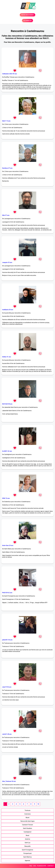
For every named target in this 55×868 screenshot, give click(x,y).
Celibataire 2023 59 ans (10, 74)
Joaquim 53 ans (7, 262)
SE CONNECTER (27, 20)
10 (38, 804)
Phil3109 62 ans (7, 593)
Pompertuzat (27, 853)
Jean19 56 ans (7, 687)
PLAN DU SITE (42, 866)
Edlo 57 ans (6, 215)
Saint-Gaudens (28, 828)
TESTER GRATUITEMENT (28, 15)
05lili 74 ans (6, 498)
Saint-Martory (27, 857)
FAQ (31, 866)
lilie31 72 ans (6, 121)
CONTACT (51, 866)
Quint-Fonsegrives (27, 850)
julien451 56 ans (7, 640)
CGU (35, 866)
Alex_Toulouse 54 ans (9, 781)
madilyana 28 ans (8, 310)
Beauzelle (28, 846)
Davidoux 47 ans (7, 168)
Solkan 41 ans (7, 357)
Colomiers (28, 814)
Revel (27, 835)
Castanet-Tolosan (28, 825)
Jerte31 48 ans (7, 734)
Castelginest (28, 832)
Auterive (27, 839)
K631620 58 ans (7, 404)
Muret (28, 818)
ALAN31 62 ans (7, 451)
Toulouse (28, 810)
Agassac (28, 861)
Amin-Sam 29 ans (8, 545)
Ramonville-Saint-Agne (27, 821)
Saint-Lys (28, 843)
